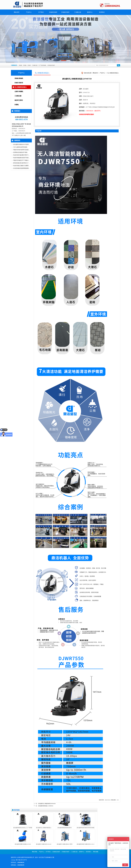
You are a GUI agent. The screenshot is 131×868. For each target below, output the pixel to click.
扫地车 (29, 65)
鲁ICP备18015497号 (21, 860)
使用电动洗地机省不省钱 (20, 152)
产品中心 (29, 12)
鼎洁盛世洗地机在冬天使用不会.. (23, 144)
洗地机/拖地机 (19, 78)
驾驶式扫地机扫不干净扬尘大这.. (23, 160)
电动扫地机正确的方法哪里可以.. (23, 166)
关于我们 (41, 12)
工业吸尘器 (78, 12)
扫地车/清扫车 (19, 83)
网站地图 (96, 852)
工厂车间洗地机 (42, 65)
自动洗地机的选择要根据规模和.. (23, 168)
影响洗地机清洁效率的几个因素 (22, 163)
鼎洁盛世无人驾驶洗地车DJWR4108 (47, 804)
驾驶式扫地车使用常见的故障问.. (23, 150)
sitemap (13, 860)
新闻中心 (90, 12)
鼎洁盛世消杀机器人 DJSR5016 (46, 806)
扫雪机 (17, 105)
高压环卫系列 (19, 100)
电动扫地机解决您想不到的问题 (22, 158)
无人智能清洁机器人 (21, 87)
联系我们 (102, 12)
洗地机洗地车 (53, 12)
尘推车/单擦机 (19, 91)
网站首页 (95, 73)
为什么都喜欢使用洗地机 (20, 147)
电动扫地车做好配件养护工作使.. (23, 155)
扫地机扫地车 (65, 12)
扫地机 (25, 65)
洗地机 (20, 65)
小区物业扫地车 (51, 65)
